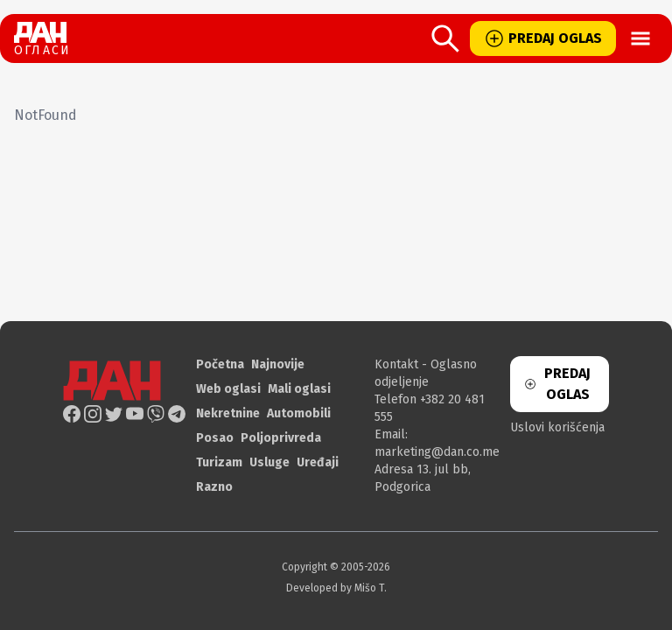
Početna (220, 364)
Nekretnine (228, 413)
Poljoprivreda (281, 438)
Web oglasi (228, 389)
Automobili (299, 413)
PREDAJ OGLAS (543, 38)
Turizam (219, 462)
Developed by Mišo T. (336, 588)
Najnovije (278, 364)
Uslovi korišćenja (557, 427)
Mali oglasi (299, 389)
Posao (215, 438)
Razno (214, 487)
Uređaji (318, 462)
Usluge (269, 462)
